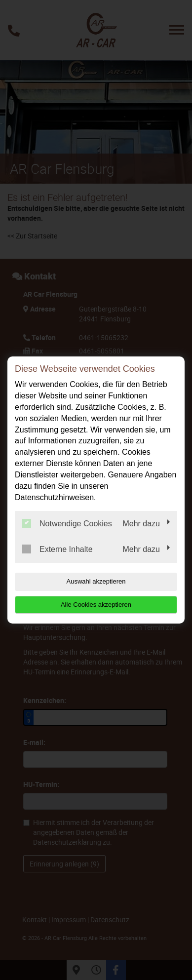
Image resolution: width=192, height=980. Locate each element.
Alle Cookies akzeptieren (96, 605)
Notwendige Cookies (67, 523)
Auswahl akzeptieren (96, 581)
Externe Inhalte (58, 549)
